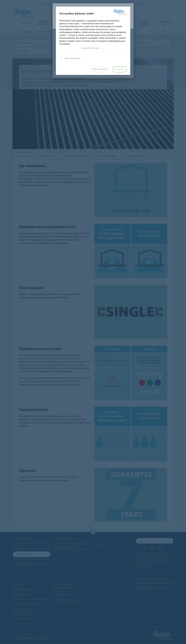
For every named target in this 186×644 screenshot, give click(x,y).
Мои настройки (70, 58)
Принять (120, 69)
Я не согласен (100, 69)
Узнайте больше (92, 49)
